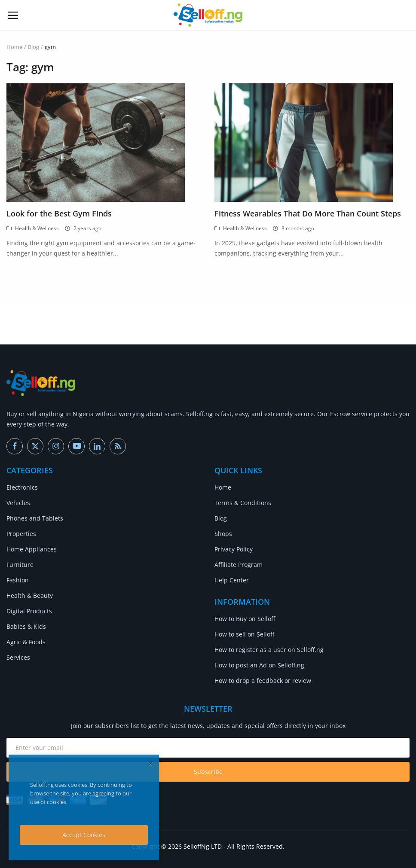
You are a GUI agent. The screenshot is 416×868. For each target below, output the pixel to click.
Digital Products (29, 611)
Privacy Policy (234, 549)
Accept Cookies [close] (84, 835)
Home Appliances (32, 549)
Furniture (20, 565)
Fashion (18, 580)
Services (18, 657)
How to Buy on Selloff (245, 619)
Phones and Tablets (35, 518)
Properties (21, 534)
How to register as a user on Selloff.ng (269, 650)
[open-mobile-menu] (13, 15)
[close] (150, 763)
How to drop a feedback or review (263, 681)
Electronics (22, 487)
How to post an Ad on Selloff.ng (259, 665)
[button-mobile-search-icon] (404, 15)
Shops (223, 534)
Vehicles (18, 503)
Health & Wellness (33, 228)
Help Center (232, 580)
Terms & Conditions (243, 503)
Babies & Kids (26, 626)
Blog (34, 47)
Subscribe (208, 772)
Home (14, 47)
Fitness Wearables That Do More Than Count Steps (308, 213)
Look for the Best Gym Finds (59, 213)
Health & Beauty (30, 595)
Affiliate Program (239, 565)
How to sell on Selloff (244, 634)
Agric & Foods (26, 642)
